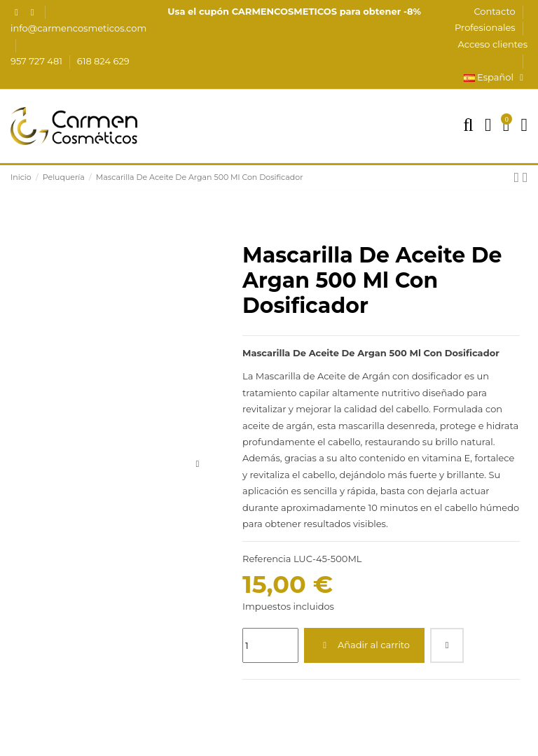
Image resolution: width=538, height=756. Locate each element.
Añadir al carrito (364, 645)
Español (496, 77)
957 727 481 (37, 61)
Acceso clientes (493, 44)
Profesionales (486, 27)
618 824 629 (103, 61)
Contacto (496, 11)
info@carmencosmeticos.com (78, 28)
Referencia (267, 559)
